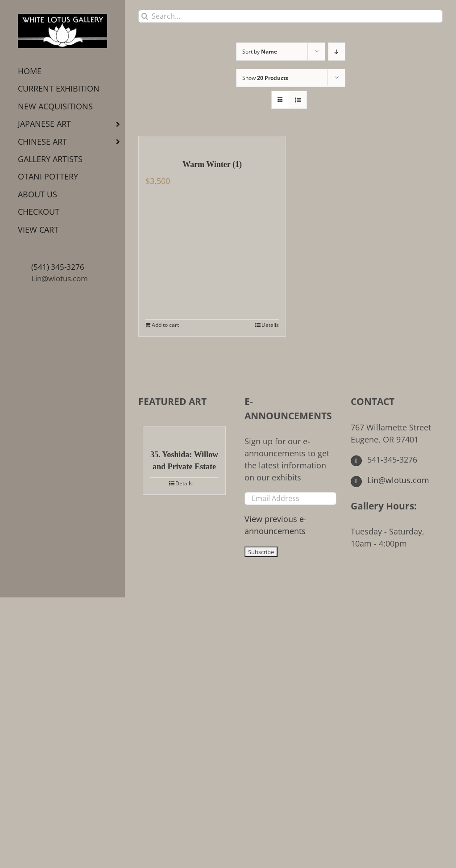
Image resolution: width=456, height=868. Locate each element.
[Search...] (290, 16)
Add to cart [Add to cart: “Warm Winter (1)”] (165, 325)
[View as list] (298, 100)
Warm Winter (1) (212, 164)
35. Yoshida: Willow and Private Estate (184, 461)
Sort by (260, 52)
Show (265, 78)
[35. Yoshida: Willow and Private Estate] (184, 433)
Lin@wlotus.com (60, 278)
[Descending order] (337, 52)
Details (270, 325)
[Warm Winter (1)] (212, 143)
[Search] (145, 16)
